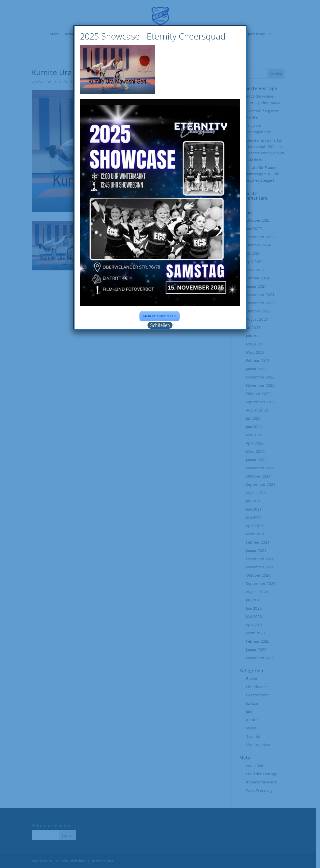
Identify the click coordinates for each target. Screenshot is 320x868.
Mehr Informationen (159, 316)
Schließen (160, 325)
